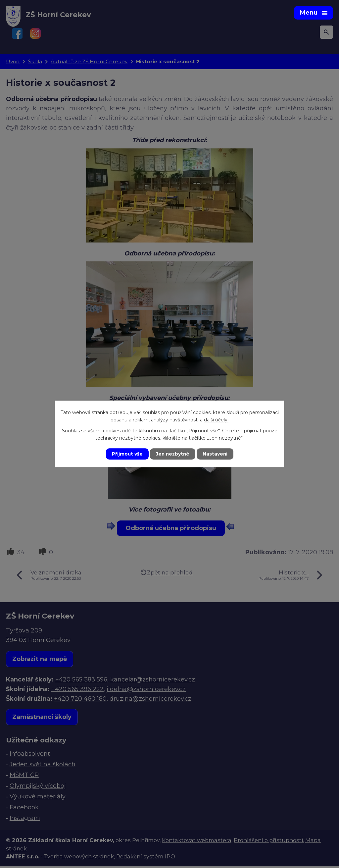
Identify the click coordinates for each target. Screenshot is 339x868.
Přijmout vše (126, 454)
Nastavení (216, 454)
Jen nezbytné (173, 454)
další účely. (216, 420)
